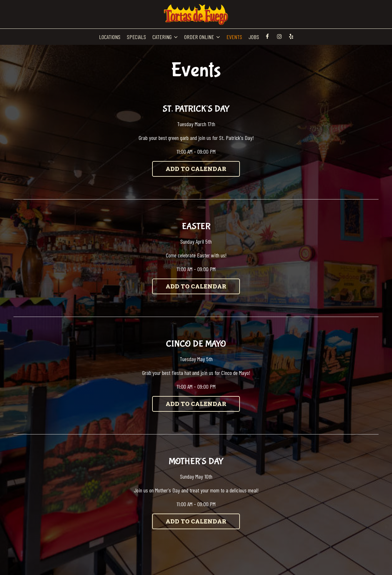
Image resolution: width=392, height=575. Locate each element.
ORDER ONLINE (202, 37)
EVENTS (234, 37)
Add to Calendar (196, 169)
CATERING (165, 37)
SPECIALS (136, 37)
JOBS (254, 37)
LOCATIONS (110, 37)
